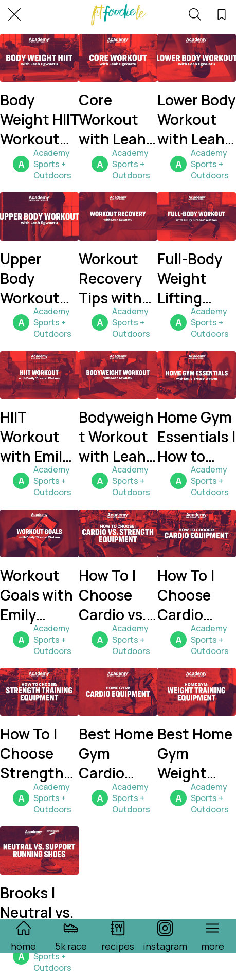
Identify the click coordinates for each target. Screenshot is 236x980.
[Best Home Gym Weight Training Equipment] (197, 692)
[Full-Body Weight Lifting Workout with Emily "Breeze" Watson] (197, 216)
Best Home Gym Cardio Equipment (116, 753)
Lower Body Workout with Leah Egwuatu (196, 119)
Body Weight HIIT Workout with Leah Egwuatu (39, 119)
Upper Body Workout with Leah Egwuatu (34, 278)
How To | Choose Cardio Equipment (195, 595)
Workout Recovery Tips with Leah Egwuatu (110, 278)
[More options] (212, 936)
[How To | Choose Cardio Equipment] (197, 533)
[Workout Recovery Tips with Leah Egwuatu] (118, 216)
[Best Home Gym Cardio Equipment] (118, 692)
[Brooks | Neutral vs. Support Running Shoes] (39, 850)
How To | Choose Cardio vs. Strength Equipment (116, 595)
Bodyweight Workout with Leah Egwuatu (116, 437)
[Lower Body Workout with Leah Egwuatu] (197, 58)
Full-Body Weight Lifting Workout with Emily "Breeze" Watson (192, 278)
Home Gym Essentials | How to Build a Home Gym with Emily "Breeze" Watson (197, 437)
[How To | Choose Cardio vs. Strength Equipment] (118, 533)
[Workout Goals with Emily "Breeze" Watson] (39, 533)
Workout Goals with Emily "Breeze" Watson (37, 595)
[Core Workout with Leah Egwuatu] (118, 58)
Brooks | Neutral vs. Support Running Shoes (37, 912)
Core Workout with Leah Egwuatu (112, 119)
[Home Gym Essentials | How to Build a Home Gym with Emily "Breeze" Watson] (197, 375)
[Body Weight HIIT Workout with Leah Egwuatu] (39, 58)
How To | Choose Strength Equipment (38, 753)
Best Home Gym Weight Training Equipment (195, 753)
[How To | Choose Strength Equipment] (39, 692)
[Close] (14, 14)
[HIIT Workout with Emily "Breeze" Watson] (39, 375)
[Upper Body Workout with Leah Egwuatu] (39, 216)
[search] (195, 14)
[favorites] (222, 14)
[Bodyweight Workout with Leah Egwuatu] (118, 375)
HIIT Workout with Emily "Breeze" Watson (35, 437)
